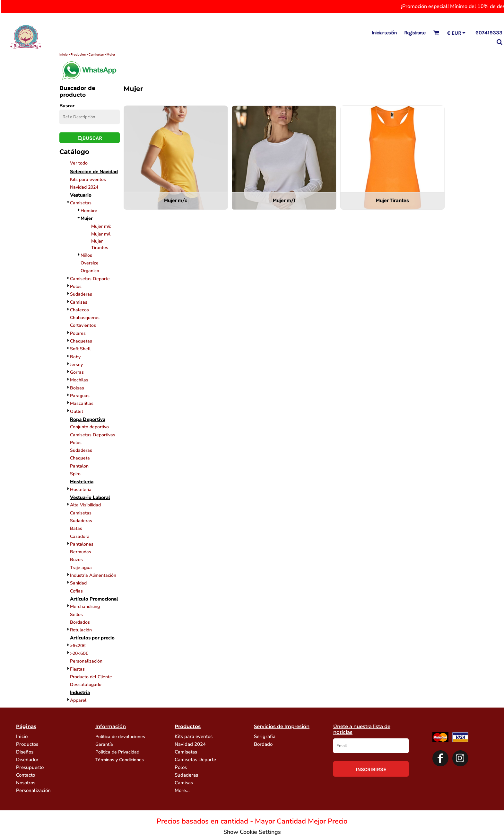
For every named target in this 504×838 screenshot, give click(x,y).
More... (182, 790)
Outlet (77, 411)
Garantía (104, 744)
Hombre (89, 211)
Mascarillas (82, 403)
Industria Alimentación (93, 575)
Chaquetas (81, 341)
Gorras (77, 372)
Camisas (79, 302)
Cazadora (80, 536)
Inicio (22, 736)
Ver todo (79, 163)
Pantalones (82, 544)
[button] (436, 33)
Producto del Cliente (91, 677)
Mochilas (79, 380)
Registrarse (415, 33)
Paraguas (80, 396)
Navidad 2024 (84, 187)
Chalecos (79, 310)
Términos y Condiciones (120, 760)
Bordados (80, 622)
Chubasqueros (85, 318)
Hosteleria (81, 490)
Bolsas (77, 388)
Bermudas (81, 552)
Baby (75, 357)
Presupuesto (30, 767)
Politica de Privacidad (117, 752)
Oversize (90, 263)
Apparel (78, 700)
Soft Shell (80, 349)
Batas (76, 528)
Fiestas (77, 669)
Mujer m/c (101, 226)
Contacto (26, 775)
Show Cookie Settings (252, 832)
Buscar (67, 106)
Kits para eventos (88, 179)
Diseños (25, 752)
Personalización (86, 661)
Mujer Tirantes (100, 244)
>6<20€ (78, 646)
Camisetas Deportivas (93, 435)
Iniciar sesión (384, 33)
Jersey (76, 365)
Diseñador (27, 760)
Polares (78, 333)
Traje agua (81, 568)
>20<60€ (79, 653)
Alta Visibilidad (85, 505)
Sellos (76, 615)
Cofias (76, 591)
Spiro (75, 474)
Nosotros (26, 783)
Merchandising (85, 606)
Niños (86, 255)
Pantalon (79, 466)
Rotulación (81, 630)
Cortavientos (83, 325)
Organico (90, 271)
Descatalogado (86, 685)
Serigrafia (265, 736)
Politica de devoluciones (120, 737)
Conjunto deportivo (89, 427)
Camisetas (81, 203)
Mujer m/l (101, 234)
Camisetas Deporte (90, 279)
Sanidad (78, 583)
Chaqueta (80, 458)
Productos (27, 744)
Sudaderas (81, 294)
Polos (76, 286)
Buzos (76, 560)
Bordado (263, 744)
